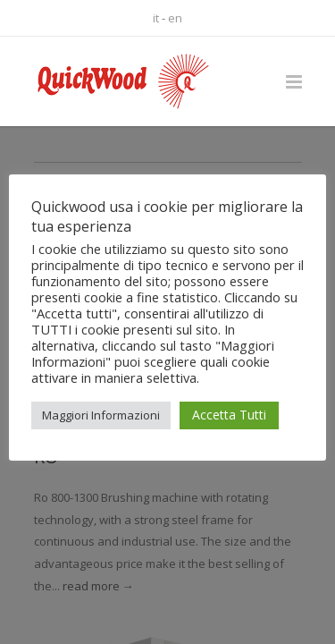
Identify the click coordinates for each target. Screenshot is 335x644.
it (156, 18)
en (175, 18)
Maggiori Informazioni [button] (101, 415)
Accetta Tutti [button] (229, 415)
